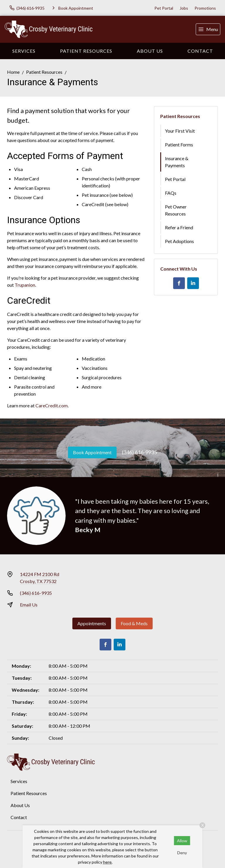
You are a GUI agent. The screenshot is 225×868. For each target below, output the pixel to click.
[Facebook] (179, 283)
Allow (182, 841)
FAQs (171, 193)
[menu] (208, 29)
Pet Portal (164, 8)
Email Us (29, 605)
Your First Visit (180, 131)
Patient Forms (179, 145)
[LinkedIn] (193, 283)
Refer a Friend (179, 227)
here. (108, 862)
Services (24, 51)
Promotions (205, 8)
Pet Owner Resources (176, 210)
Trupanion (25, 285)
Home (13, 72)
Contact (200, 51)
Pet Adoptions (179, 241)
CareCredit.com (52, 405)
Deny (182, 853)
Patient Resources (86, 51)
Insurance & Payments (177, 162)
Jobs (184, 8)
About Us (150, 51)
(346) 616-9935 (139, 452)
